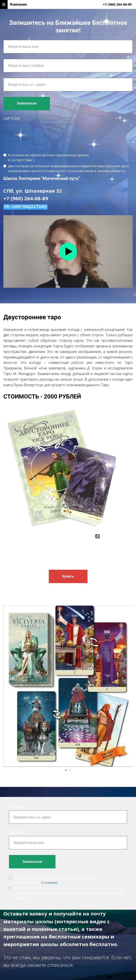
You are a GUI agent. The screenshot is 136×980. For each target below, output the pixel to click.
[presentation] (37, 133)
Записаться (27, 103)
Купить (68, 576)
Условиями (44, 160)
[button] (129, 686)
